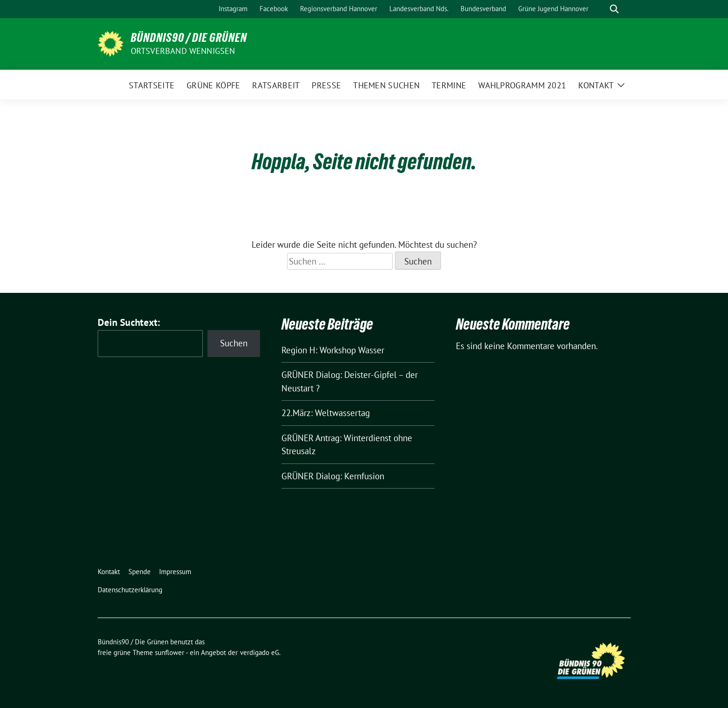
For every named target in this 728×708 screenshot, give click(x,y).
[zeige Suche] (614, 9)
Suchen (234, 343)
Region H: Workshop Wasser (333, 350)
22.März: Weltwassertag (326, 413)
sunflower (170, 652)
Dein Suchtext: (129, 322)
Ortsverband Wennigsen (183, 51)
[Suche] (601, 9)
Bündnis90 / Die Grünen (189, 38)
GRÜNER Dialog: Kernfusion (333, 476)
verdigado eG (260, 652)
